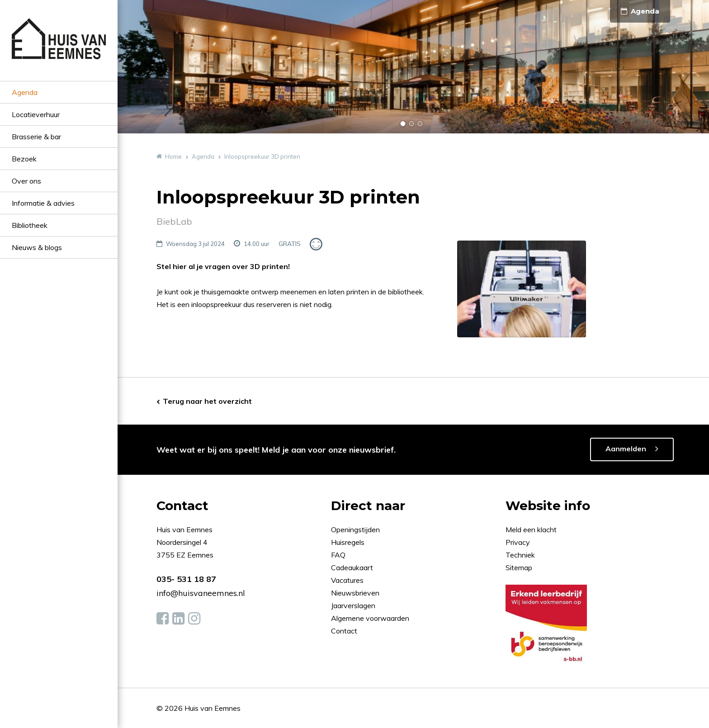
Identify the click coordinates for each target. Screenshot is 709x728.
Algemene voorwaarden (370, 618)
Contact (344, 631)
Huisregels (349, 542)
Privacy (518, 542)
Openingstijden (355, 529)
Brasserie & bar (36, 137)
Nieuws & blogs (37, 247)
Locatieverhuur (36, 114)
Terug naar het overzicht (207, 401)
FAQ (339, 555)
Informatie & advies (43, 203)
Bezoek (24, 159)
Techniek (520, 555)
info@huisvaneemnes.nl (201, 593)
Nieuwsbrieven (356, 593)
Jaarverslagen (354, 605)
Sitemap (519, 567)
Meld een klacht (531, 529)
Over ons (26, 181)
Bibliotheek (30, 225)
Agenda (25, 92)
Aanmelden (626, 449)
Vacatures (347, 580)
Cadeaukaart (353, 567)
